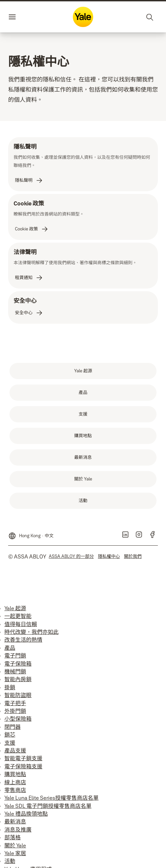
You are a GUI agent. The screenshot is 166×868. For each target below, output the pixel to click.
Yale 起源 (15, 608)
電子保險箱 (18, 664)
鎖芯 (10, 735)
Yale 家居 (15, 853)
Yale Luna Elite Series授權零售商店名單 (51, 798)
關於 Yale (15, 845)
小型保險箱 (18, 719)
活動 (10, 861)
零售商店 (15, 790)
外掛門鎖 (15, 711)
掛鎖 (10, 687)
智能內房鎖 (18, 679)
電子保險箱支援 (23, 766)
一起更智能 (18, 616)
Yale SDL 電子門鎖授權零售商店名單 (48, 806)
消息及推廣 (18, 829)
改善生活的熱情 (23, 640)
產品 (10, 648)
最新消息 (15, 821)
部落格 (13, 837)
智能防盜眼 (18, 695)
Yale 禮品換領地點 (26, 814)
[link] (29, 180)
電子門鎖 (15, 655)
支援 (10, 743)
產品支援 (15, 750)
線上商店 (15, 782)
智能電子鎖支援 (23, 758)
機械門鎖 (15, 671)
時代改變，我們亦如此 (32, 632)
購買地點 (15, 774)
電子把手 (15, 703)
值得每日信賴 (21, 624)
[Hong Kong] (31, 533)
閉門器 (13, 727)
